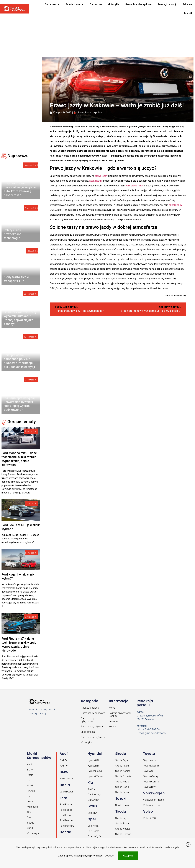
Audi (29, 764)
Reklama (187, 4)
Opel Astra (93, 826)
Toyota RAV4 (150, 787)
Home (112, 708)
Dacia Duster (66, 792)
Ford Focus (66, 810)
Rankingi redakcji (167, 4)
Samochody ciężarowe (93, 737)
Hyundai (31, 791)
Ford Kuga (65, 815)
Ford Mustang (67, 826)
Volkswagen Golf (152, 805)
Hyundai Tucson (96, 776)
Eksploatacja (88, 732)
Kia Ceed (92, 789)
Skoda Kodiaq (123, 771)
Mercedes (32, 807)
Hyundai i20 (93, 760)
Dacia (30, 775)
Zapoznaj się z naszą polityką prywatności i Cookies (86, 856)
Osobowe (52, 4)
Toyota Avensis (151, 766)
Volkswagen (34, 833)
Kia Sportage (94, 795)
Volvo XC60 (149, 818)
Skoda (31, 823)
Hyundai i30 (93, 766)
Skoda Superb (123, 792)
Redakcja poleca (94, 112)
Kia (29, 796)
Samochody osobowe (93, 713)
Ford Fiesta (66, 805)
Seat (30, 817)
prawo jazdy (101, 176)
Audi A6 (64, 766)
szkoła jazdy (175, 205)
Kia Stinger (93, 800)
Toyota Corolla (151, 782)
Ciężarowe (96, 4)
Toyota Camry (151, 776)
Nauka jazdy (96, 181)
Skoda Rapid (122, 782)
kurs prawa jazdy (135, 186)
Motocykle (114, 4)
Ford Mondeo (67, 820)
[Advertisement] (94, 32)
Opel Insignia (94, 836)
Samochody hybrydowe (138, 4)
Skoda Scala (122, 787)
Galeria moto (75, 4)
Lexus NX (92, 813)
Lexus (30, 801)
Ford (30, 780)
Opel (29, 812)
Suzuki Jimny (122, 805)
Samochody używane (93, 727)
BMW (30, 770)
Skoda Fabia (122, 766)
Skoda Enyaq (122, 760)
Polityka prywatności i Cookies (120, 714)
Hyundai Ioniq (95, 771)
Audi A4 (64, 760)
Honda (31, 786)
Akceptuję (128, 856)
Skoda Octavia (123, 776)
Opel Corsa (93, 831)
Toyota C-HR (150, 771)
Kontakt (188, 13)
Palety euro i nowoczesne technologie (13, 234)
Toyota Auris (150, 760)
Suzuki (30, 828)
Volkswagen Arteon (153, 800)
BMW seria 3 (66, 779)
